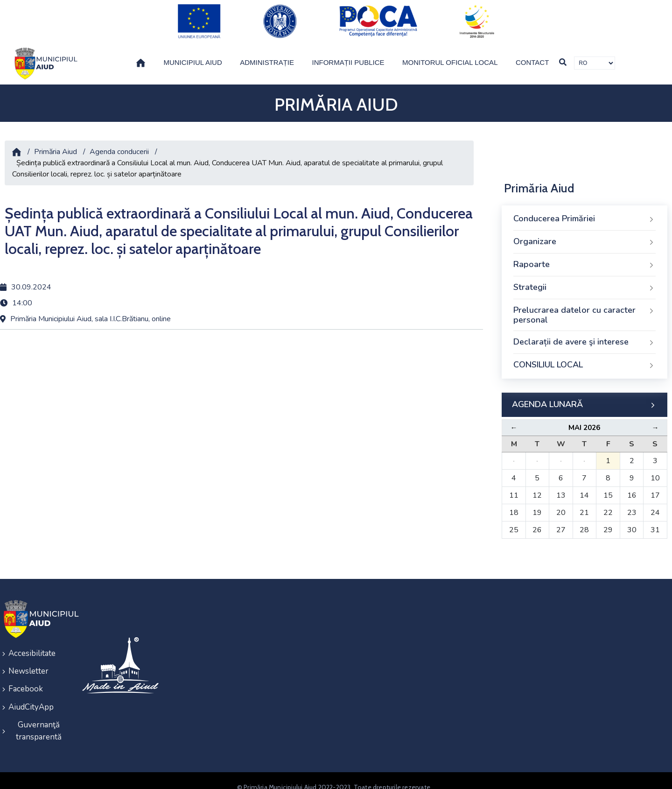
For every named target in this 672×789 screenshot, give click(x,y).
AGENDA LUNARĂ (584, 397)
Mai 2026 (584, 420)
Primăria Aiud (56, 144)
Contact (532, 54)
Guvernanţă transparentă (39, 718)
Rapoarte (584, 257)
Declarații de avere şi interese (584, 334)
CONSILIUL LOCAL (584, 357)
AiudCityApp (31, 695)
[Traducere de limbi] (595, 55)
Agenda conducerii (119, 144)
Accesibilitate (32, 645)
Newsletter (28, 662)
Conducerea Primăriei (584, 211)
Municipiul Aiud (192, 54)
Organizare (584, 234)
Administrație (267, 54)
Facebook (26, 679)
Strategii (584, 280)
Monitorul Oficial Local (450, 54)
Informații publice (348, 54)
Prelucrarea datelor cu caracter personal (584, 307)
